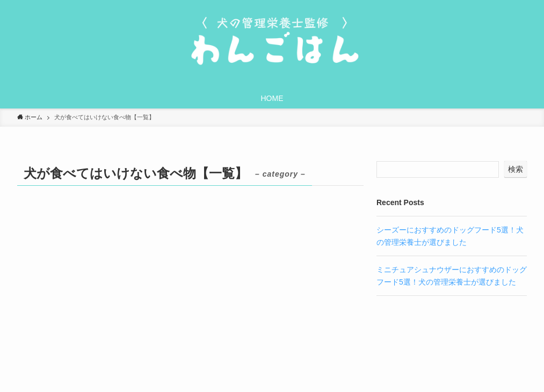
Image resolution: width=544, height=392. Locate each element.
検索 (516, 169)
